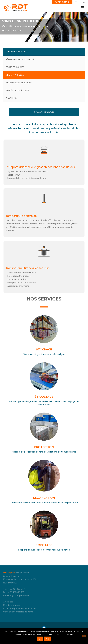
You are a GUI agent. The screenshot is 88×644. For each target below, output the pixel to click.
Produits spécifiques (17, 52)
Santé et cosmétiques (18, 90)
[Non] (84, 636)
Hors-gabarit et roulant (19, 83)
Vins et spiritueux (15, 75)
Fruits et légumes (15, 67)
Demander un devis (44, 112)
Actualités (8, 602)
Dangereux (12, 98)
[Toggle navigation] (82, 8)
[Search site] (84, 2)
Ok (40, 639)
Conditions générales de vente (18, 612)
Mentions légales (11, 605)
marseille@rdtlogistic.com (16, 596)
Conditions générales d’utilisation (19, 609)
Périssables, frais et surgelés (21, 59)
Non (48, 639)
